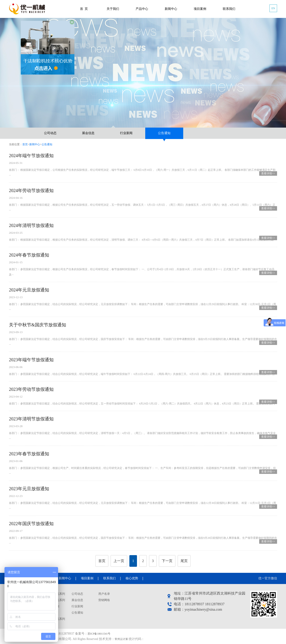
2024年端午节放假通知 (31, 156)
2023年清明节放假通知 (31, 419)
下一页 (167, 561)
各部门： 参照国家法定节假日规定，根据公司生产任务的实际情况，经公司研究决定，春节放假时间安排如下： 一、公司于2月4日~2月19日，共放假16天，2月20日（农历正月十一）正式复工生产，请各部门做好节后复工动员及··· (143, 268)
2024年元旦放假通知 (29, 290)
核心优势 (132, 578)
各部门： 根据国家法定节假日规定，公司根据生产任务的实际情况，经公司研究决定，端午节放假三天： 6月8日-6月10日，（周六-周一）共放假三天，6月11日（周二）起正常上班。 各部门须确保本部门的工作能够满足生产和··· (143, 169)
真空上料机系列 (55, 619)
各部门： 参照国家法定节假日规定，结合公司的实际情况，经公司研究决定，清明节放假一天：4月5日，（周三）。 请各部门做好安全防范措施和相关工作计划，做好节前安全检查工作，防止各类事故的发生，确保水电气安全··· (143, 432)
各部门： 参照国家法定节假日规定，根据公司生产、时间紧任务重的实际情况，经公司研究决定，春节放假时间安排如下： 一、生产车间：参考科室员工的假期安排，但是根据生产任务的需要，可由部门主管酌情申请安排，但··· (143, 467)
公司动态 (50, 133)
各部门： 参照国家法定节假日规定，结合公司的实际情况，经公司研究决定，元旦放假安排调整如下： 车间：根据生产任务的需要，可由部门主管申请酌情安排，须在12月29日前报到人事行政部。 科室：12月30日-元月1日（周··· (143, 303)
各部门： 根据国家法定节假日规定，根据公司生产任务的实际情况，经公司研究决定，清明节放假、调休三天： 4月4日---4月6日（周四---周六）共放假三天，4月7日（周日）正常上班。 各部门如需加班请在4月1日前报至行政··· (143, 236)
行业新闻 (126, 133)
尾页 (184, 561)
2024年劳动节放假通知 (31, 190)
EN (273, 8)
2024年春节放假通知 (29, 255)
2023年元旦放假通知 (29, 489)
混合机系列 (52, 606)
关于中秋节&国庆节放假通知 (38, 325)
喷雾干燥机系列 (55, 600)
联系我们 (229, 9)
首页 (25, 144)
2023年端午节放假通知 (31, 360)
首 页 (84, 9)
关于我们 (113, 9)
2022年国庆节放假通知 (31, 524)
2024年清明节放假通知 (31, 225)
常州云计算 (121, 639)
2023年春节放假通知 (29, 454)
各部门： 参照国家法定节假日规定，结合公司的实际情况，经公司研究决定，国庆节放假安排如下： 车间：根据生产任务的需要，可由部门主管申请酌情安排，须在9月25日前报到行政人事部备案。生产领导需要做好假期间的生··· (143, 338)
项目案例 (200, 9)
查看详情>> (268, 173)
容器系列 (50, 613)
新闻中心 (171, 9)
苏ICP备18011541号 (99, 634)
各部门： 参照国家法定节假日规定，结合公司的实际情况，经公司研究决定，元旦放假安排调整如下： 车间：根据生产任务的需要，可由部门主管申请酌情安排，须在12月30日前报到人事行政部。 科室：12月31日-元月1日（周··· (143, 502)
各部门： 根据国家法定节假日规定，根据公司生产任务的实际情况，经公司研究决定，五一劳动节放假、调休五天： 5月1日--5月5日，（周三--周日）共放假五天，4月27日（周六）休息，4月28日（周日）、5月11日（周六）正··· (143, 204)
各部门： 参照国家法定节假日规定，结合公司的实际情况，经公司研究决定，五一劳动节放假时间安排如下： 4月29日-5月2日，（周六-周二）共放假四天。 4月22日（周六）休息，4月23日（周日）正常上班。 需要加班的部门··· (143, 400)
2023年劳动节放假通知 (31, 389)
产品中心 (142, 9)
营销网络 (104, 600)
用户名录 (104, 594)
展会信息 (88, 133)
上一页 (119, 561)
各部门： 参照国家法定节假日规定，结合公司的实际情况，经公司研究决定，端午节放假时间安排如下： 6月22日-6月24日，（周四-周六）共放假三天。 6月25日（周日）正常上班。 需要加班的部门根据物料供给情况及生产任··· (143, 370)
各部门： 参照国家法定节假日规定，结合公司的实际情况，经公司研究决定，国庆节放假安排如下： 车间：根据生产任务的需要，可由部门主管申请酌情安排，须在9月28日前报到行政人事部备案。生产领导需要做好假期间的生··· (143, 537)
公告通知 (164, 133)
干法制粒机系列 (55, 594)
